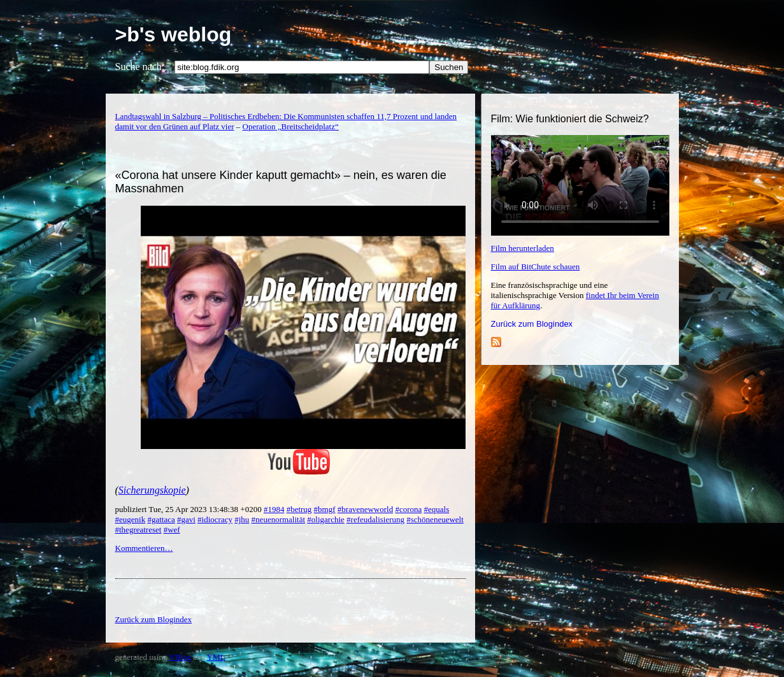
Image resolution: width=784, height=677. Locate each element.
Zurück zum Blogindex (532, 324)
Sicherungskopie (152, 490)
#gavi (186, 519)
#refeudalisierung (375, 519)
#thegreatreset (139, 530)
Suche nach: (140, 67)
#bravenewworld (365, 509)
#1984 (274, 509)
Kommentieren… (144, 548)
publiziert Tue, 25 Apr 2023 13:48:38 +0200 (189, 509)
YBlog (180, 657)
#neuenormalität (278, 519)
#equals (437, 509)
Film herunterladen (523, 248)
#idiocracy (215, 519)
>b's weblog (174, 34)
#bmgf (325, 509)
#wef (172, 530)
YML (216, 657)
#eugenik (131, 519)
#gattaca (161, 519)
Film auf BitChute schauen (536, 267)
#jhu (242, 519)
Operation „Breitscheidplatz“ (291, 126)
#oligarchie (325, 519)
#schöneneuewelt (435, 519)
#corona (408, 509)
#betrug (299, 509)
